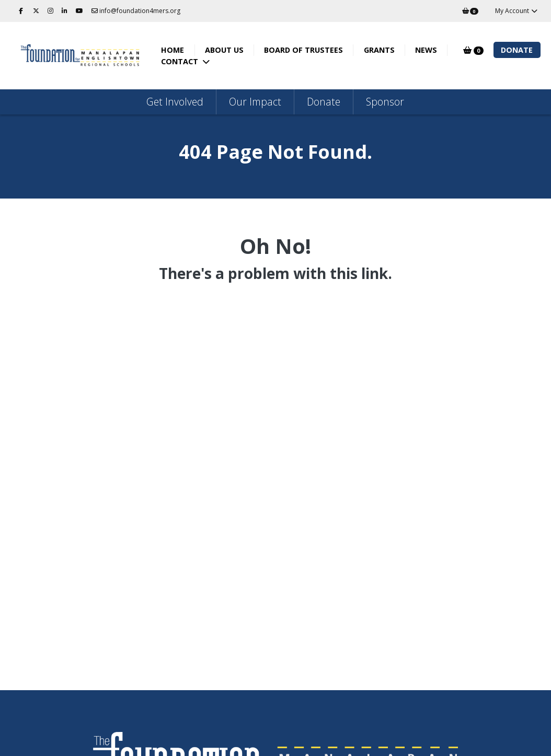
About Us (228, 50)
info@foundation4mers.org (136, 11)
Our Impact (255, 102)
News (430, 50)
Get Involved (175, 102)
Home (176, 50)
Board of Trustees (307, 50)
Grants (383, 50)
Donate (517, 50)
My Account (517, 11)
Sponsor (385, 102)
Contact (184, 61)
